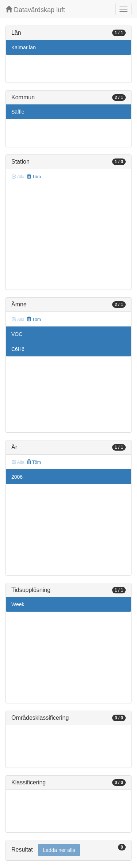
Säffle (18, 112)
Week (18, 604)
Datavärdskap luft (35, 10)
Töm (34, 177)
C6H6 (18, 349)
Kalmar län (24, 47)
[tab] (68, 850)
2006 (17, 477)
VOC (17, 334)
